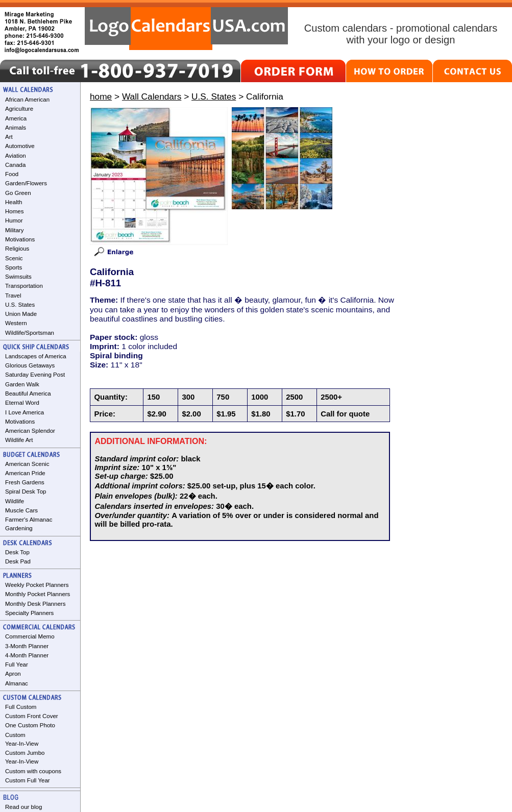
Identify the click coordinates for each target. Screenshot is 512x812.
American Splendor (30, 431)
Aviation (16, 156)
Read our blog (23, 807)
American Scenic (27, 464)
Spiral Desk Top (26, 491)
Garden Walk (22, 384)
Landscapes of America (36, 356)
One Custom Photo (30, 725)
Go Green (18, 193)
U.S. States (20, 305)
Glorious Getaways (30, 365)
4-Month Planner (27, 655)
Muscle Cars (21, 510)
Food (12, 174)
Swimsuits (18, 277)
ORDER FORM (293, 71)
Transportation (24, 286)
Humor (14, 220)
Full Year (17, 665)
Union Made (21, 314)
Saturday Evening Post (35, 375)
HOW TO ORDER (389, 71)
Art (9, 137)
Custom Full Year (28, 780)
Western (16, 323)
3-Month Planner (27, 646)
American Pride (25, 473)
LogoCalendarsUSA (186, 29)
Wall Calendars (152, 96)
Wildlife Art (19, 440)
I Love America (25, 412)
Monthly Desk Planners (35, 604)
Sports (14, 267)
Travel (13, 296)
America (16, 118)
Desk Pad (18, 561)
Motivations (20, 239)
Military (14, 230)
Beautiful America (28, 393)
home (101, 96)
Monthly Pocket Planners (38, 594)
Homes (14, 211)
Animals (16, 128)
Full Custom (21, 707)
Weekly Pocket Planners (37, 585)
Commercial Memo (30, 636)
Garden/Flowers (26, 183)
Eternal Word (22, 403)
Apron (13, 674)
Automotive (20, 146)
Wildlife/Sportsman (30, 333)
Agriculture (19, 109)
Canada (15, 165)
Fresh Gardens (25, 482)
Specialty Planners (29, 613)
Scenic (14, 258)
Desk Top (17, 552)
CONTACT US (472, 71)
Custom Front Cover (32, 716)
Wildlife (15, 501)
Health (14, 202)
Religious (17, 249)
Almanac (17, 683)
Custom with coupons (33, 771)
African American (27, 100)
